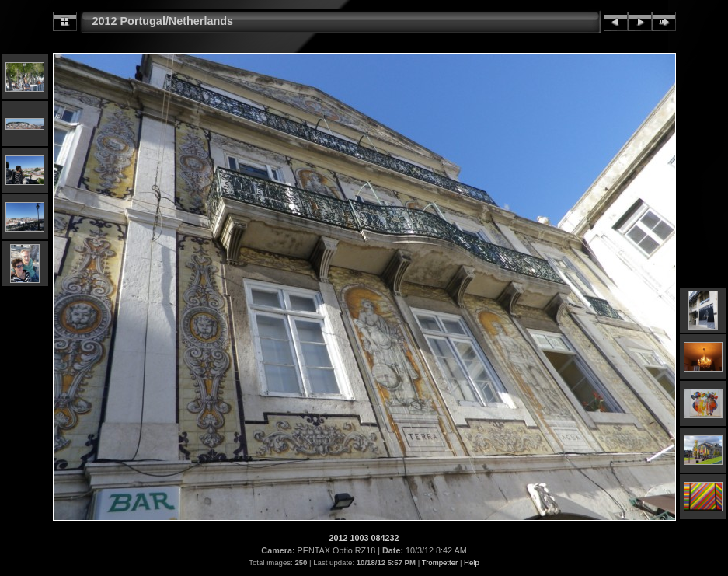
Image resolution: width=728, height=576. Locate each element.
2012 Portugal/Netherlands (163, 21)
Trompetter (440, 562)
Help (472, 562)
